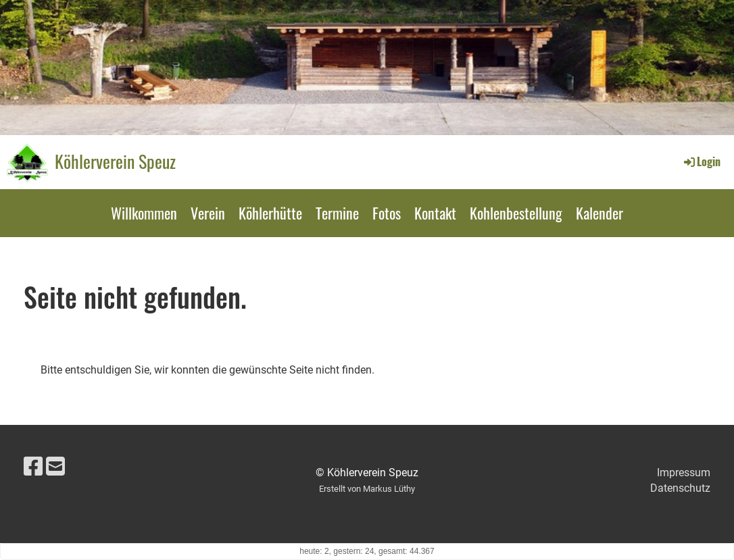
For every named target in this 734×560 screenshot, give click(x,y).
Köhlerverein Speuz (115, 161)
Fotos (387, 213)
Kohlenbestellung (516, 213)
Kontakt (435, 213)
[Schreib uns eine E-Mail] (55, 467)
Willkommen (144, 213)
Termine (337, 213)
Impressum (684, 473)
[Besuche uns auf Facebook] (33, 467)
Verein (208, 213)
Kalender (600, 213)
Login (701, 161)
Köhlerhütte (270, 213)
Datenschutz (680, 488)
